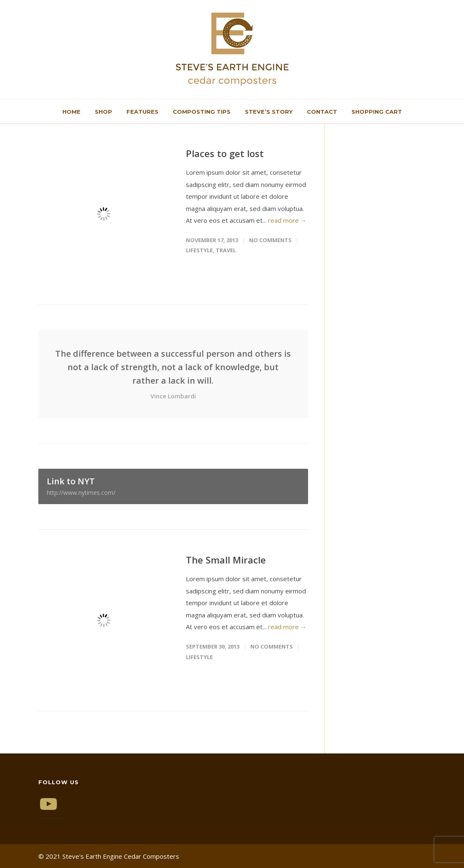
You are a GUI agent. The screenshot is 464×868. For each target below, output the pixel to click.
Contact (322, 112)
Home (71, 112)
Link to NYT (173, 486)
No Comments (270, 240)
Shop (103, 112)
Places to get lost (225, 153)
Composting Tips (202, 112)
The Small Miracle (226, 560)
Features (142, 112)
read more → (287, 220)
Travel (226, 250)
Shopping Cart (377, 112)
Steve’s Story (269, 112)
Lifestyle (199, 250)
